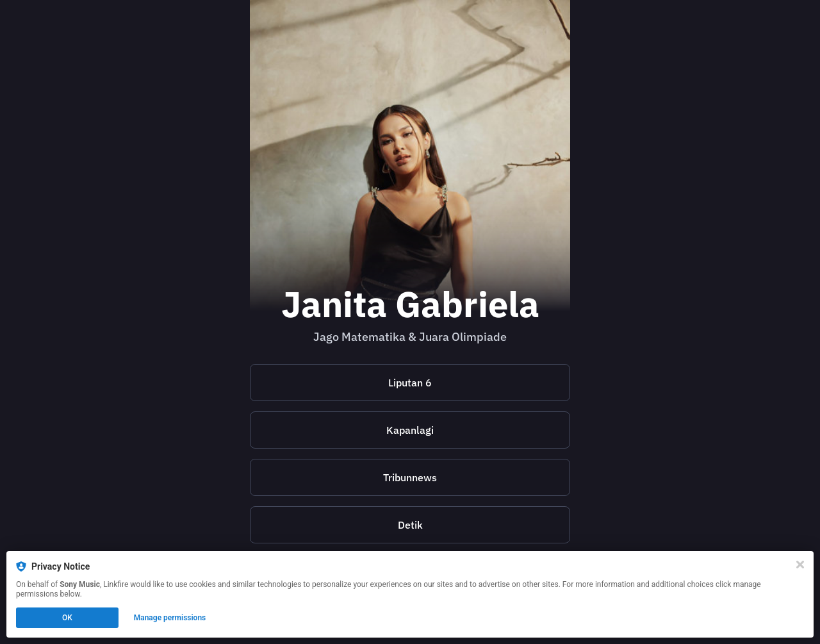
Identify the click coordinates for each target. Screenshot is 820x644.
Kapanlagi (410, 430)
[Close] (800, 565)
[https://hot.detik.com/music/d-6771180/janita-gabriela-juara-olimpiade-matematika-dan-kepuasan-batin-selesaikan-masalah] (410, 525)
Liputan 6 (410, 383)
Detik (410, 525)
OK (67, 618)
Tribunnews (410, 477)
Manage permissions (170, 618)
